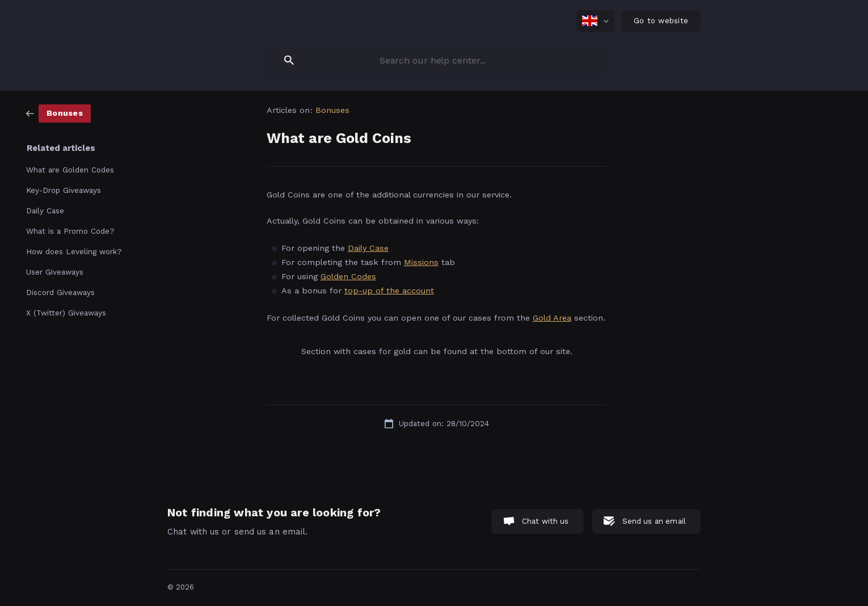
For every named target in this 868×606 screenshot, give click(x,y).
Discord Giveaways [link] (60, 292)
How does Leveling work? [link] (74, 251)
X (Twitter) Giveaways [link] (66, 313)
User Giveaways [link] (55, 272)
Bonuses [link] (333, 110)
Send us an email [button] (654, 521)
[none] (595, 21)
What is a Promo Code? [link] (70, 231)
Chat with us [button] (545, 521)
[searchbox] (434, 60)
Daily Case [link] (45, 211)
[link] (58, 113)
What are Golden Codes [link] (70, 170)
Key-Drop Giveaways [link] (64, 190)
